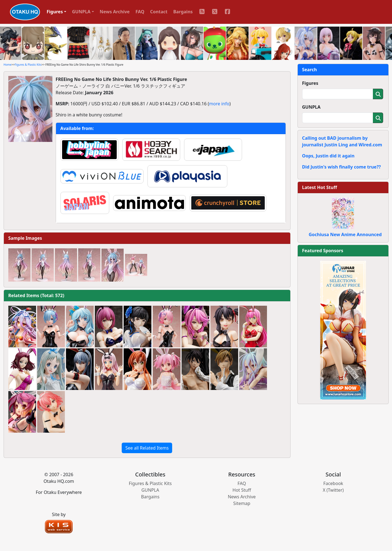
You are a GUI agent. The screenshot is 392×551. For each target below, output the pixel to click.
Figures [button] (55, 12)
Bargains (183, 12)
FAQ (140, 12)
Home (7, 65)
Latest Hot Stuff (320, 187)
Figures (310, 83)
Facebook (333, 483)
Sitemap (242, 503)
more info (219, 104)
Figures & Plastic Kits (28, 65)
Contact (159, 12)
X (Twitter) (333, 490)
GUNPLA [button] (81, 12)
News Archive (115, 12)
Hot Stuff (242, 490)
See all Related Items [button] (147, 448)
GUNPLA (311, 107)
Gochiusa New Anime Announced (345, 234)
